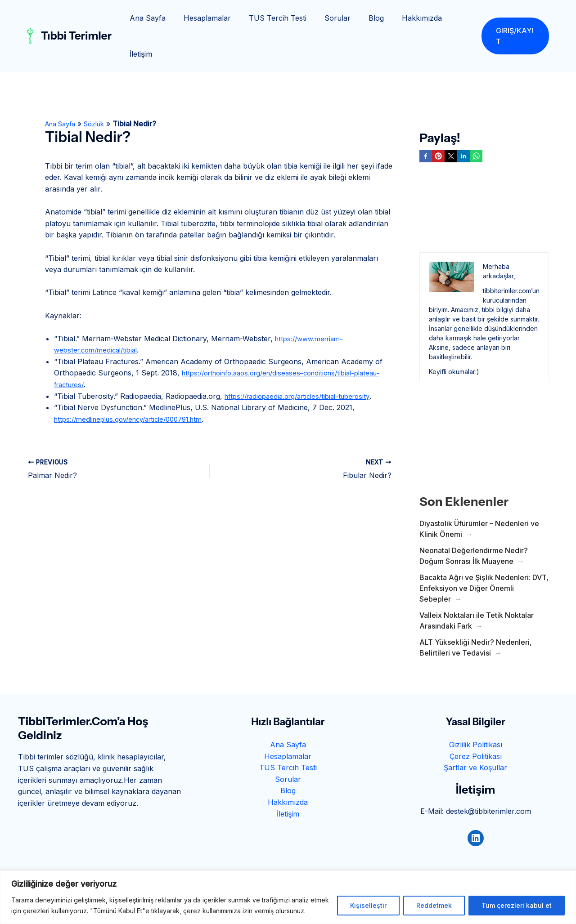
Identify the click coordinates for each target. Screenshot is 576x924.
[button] (513, 18)
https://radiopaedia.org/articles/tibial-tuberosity (304, 360)
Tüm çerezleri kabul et (517, 905)
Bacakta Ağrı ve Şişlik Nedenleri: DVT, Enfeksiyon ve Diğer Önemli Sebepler (484, 552)
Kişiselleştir (368, 905)
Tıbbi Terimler (76, 18)
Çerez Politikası (476, 720)
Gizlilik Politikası (476, 709)
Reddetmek (434, 905)
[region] (288, 897)
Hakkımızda (405, 18)
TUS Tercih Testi (271, 18)
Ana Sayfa (148, 18)
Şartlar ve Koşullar (475, 732)
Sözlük (101, 88)
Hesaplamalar (205, 18)
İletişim (450, 18)
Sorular (328, 18)
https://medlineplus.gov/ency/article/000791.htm (136, 383)
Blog (363, 18)
